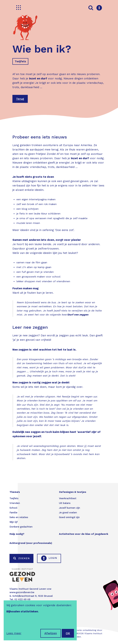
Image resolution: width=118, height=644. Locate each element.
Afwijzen (51, 633)
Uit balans (65, 503)
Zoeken (21, 558)
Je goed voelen (68, 513)
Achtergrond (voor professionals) (31, 543)
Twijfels (20, 61)
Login (49, 558)
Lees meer (14, 633)
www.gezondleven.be (22, 592)
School (13, 508)
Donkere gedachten (21, 527)
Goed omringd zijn (69, 517)
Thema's (15, 492)
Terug (20, 99)
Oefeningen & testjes (73, 492)
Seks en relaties (19, 517)
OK (68, 633)
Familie (13, 513)
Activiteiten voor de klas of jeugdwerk (84, 534)
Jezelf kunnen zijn (70, 508)
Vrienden (15, 503)
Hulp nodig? (17, 534)
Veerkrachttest (68, 498)
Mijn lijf (14, 522)
